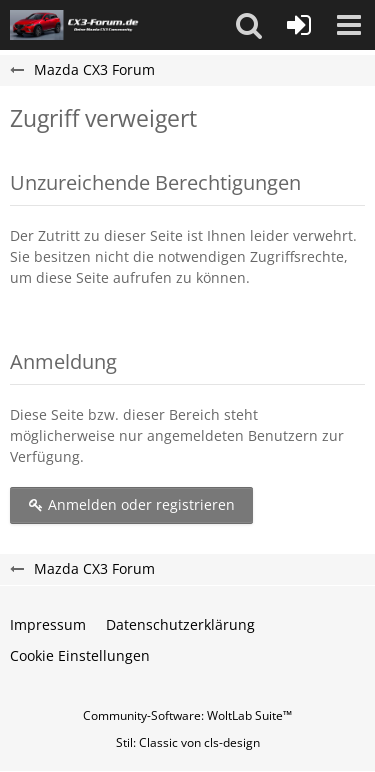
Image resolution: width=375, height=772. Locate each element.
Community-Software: (187, 715)
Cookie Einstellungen (80, 655)
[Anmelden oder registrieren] (299, 25)
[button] (249, 25)
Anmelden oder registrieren (131, 504)
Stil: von (188, 742)
